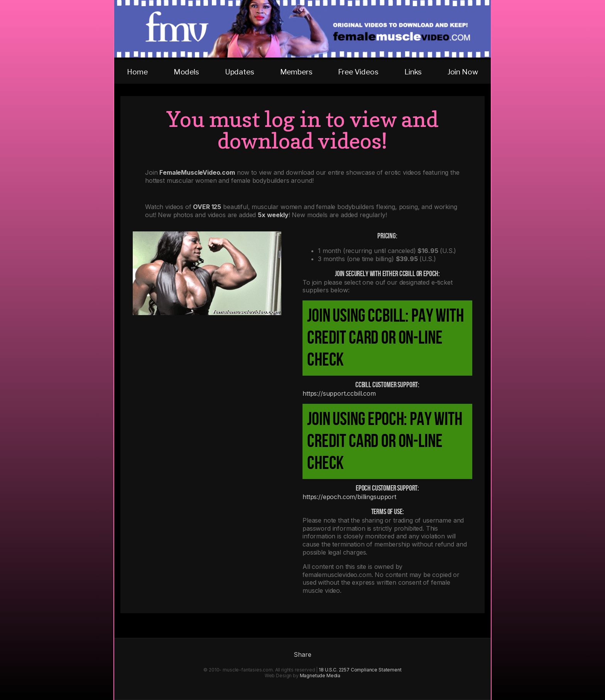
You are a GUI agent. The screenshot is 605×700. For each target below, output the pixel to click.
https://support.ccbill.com (339, 393)
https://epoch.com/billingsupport (349, 497)
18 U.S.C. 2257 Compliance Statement (360, 670)
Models (186, 72)
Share (302, 654)
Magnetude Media (320, 676)
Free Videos (358, 72)
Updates (240, 72)
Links (413, 72)
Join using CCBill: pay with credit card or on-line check (385, 338)
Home (137, 72)
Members (296, 72)
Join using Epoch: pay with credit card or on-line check (385, 441)
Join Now (463, 72)
